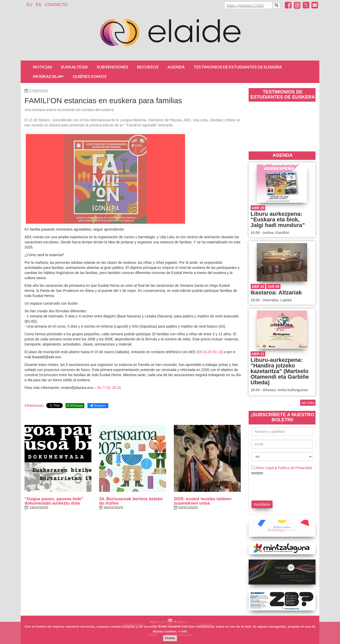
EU (29, 5)
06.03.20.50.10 (210, 352)
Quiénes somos (89, 76)
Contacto (56, 5)
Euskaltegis (74, 67)
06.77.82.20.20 (109, 388)
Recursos (148, 67)
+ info (183, 631)
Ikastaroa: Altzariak (276, 293)
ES (38, 5)
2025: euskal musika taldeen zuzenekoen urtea (203, 501)
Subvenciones (112, 67)
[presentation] (281, 487)
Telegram (98, 406)
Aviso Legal (265, 468)
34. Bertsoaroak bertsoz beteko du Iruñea (131, 501)
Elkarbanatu (34, 406)
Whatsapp (75, 406)
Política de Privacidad (295, 468)
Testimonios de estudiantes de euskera (238, 67)
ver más (308, 403)
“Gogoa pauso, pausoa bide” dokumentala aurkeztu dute (54, 501)
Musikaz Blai (48, 76)
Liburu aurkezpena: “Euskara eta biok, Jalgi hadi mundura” (278, 219)
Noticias (42, 67)
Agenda (176, 67)
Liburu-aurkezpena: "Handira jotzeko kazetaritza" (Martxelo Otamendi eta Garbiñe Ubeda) (280, 371)
